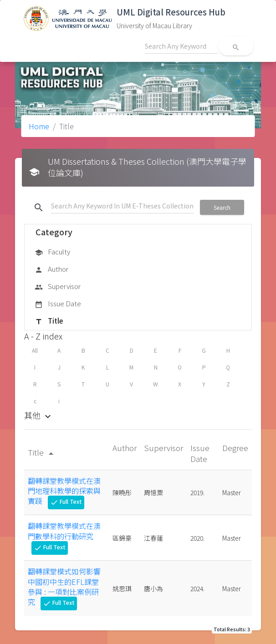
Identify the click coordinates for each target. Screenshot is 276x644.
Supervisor (58, 287)
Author (51, 269)
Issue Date (58, 304)
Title (49, 321)
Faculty (52, 252)
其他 (39, 415)
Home (39, 126)
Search (222, 207)
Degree (235, 448)
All (35, 350)
